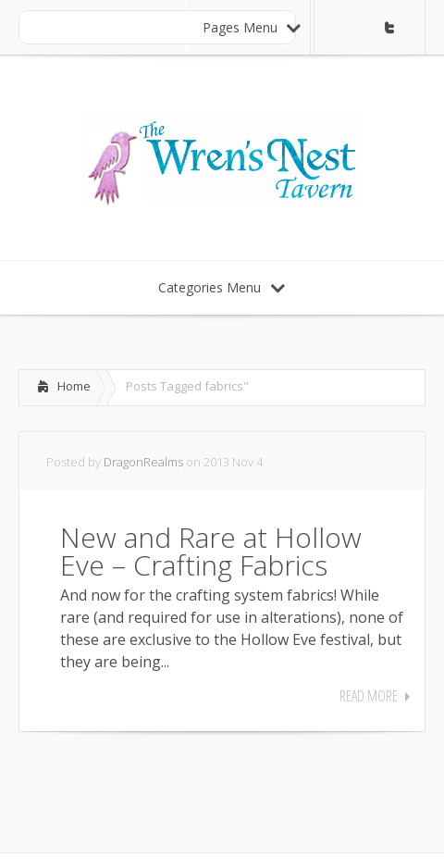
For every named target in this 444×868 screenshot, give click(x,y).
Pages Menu (252, 27)
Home (74, 386)
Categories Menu (222, 287)
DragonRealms (143, 462)
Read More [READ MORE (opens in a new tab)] (369, 696)
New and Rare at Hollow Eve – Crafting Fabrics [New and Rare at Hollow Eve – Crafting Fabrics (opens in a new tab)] (211, 551)
